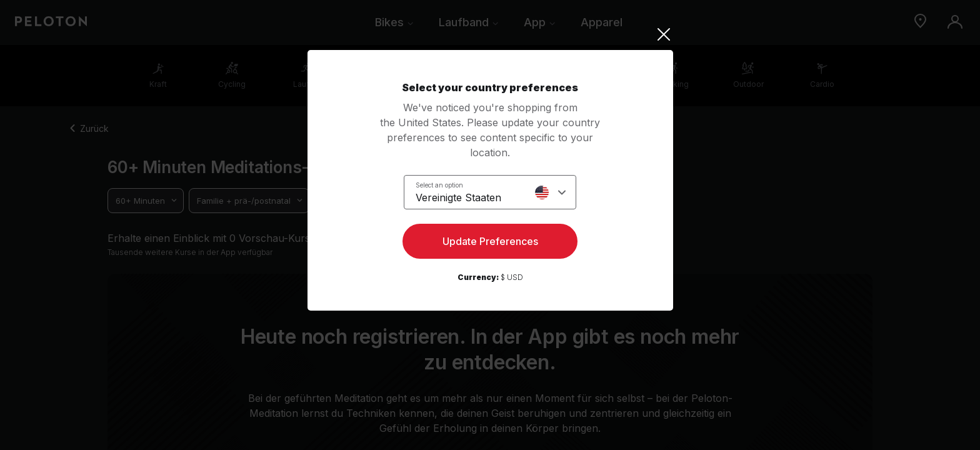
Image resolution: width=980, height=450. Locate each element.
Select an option (439, 185)
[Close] (490, 34)
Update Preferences (490, 241)
